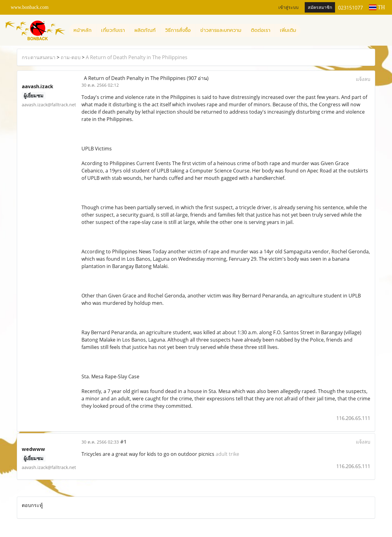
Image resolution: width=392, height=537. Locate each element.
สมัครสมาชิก (320, 8)
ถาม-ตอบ (71, 57)
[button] (306, 30)
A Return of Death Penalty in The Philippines (137, 57)
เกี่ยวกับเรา (113, 30)
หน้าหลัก (83, 30)
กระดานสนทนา (39, 57)
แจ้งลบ (363, 79)
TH (377, 7)
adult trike (227, 454)
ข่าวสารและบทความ (221, 30)
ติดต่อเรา (261, 30)
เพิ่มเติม (288, 30)
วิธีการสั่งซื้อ (178, 30)
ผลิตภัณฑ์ (145, 30)
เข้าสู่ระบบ (288, 8)
